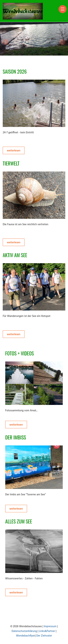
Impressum (50, 627)
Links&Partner (47, 631)
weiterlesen (14, 151)
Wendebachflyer (25, 636)
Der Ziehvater (44, 636)
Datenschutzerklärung (24, 631)
